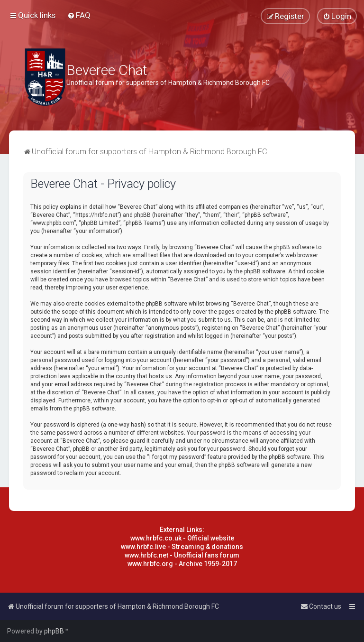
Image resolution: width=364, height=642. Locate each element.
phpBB (54, 631)
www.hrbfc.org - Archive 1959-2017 (182, 564)
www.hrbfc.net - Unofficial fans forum (182, 555)
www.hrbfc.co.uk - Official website (182, 538)
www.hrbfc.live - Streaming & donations (182, 547)
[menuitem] (79, 15)
